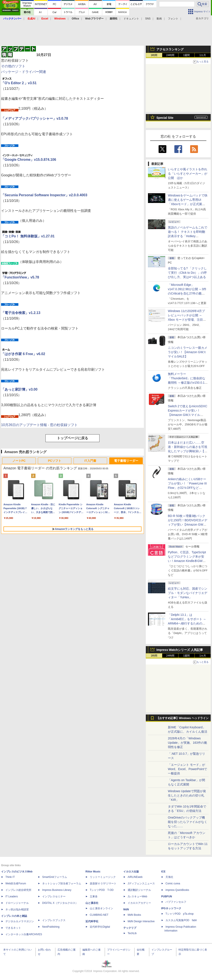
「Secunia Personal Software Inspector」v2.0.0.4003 (44, 195)
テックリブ (130, 928)
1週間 (187, 55)
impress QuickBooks (177, 890)
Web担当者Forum (16, 883)
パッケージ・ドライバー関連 (24, 72)
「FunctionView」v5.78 (20, 277)
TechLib (132, 933)
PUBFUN (167, 896)
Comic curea (173, 883)
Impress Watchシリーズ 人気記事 (180, 650)
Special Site (165, 118)
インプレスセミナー (54, 896)
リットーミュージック (103, 877)
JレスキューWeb (137, 896)
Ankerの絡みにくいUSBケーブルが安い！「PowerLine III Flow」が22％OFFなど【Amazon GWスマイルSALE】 (187, 488)
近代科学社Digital (100, 927)
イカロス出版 (131, 872)
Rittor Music (93, 872)
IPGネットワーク (171, 908)
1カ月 (203, 55)
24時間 (170, 55)
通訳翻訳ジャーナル (139, 890)
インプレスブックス (54, 920)
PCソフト (55, 461)
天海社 (169, 877)
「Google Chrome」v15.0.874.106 (29, 160)
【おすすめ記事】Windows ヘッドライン (182, 718)
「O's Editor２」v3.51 (19, 83)
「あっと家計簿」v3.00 (19, 389)
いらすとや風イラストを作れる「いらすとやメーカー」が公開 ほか (188, 174)
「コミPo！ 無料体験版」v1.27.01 (28, 236)
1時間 (154, 55)
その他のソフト (13, 66)
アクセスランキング (170, 49)
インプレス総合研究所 (18, 890)
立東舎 (94, 896)
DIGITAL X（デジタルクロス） (60, 903)
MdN (126, 909)
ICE (163, 872)
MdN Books (134, 915)
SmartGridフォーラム (55, 877)
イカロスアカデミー (139, 903)
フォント (173, 19)
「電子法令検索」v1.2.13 (21, 313)
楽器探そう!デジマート (103, 883)
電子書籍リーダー (126, 461)
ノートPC (19, 461)
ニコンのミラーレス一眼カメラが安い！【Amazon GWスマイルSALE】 (188, 352)
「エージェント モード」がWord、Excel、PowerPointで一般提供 (187, 769)
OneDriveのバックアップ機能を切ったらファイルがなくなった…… (188, 822)
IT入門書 (90, 461)
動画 (159, 19)
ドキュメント (131, 19)
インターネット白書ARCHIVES (24, 934)
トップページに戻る (72, 438)
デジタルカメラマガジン (20, 921)
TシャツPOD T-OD (102, 890)
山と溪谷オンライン (101, 908)
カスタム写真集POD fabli (181, 920)
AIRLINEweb (135, 877)
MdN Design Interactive (141, 921)
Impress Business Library (57, 890)
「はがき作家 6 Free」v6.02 (23, 354)
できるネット (13, 928)
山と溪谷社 (92, 903)
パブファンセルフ (176, 902)
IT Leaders (12, 896)
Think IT (10, 877)
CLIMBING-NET (99, 915)
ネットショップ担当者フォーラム (62, 883)
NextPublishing (51, 927)
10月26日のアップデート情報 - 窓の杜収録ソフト (39, 425)
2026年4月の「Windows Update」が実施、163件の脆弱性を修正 (187, 743)
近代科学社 (92, 921)
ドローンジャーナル (17, 903)
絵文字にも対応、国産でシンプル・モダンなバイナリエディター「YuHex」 (188, 593)
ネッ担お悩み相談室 (17, 909)
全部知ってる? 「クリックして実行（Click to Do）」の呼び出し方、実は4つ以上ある (187, 273)
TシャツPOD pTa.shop (180, 914)
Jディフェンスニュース (141, 883)
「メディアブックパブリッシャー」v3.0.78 (35, 118)
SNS (148, 19)
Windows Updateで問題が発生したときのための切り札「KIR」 (187, 795)
